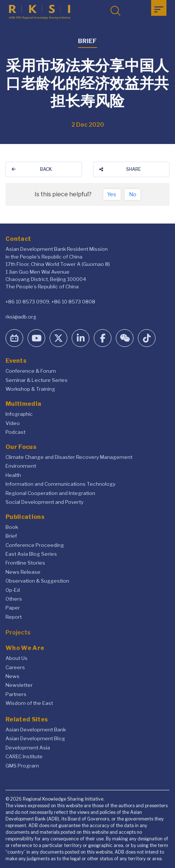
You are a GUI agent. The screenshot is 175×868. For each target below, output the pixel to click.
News (12, 676)
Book (12, 527)
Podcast (15, 432)
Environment (21, 466)
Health (13, 475)
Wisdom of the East (29, 703)
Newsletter (19, 685)
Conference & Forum (31, 371)
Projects (18, 632)
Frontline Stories (25, 563)
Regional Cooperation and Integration (50, 493)
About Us (17, 658)
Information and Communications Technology (60, 484)
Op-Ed (13, 590)
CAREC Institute (24, 756)
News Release (23, 572)
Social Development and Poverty (44, 502)
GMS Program (22, 766)
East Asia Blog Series (31, 554)
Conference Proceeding (35, 545)
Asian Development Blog (35, 738)
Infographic (19, 414)
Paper (13, 608)
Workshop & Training (30, 389)
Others (14, 599)
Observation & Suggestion (37, 581)
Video (13, 423)
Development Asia (28, 748)
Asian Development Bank (36, 730)
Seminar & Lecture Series (37, 380)
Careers (15, 667)
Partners (16, 694)
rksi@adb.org (21, 317)
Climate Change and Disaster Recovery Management (69, 457)
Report (14, 617)
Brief (11, 536)
